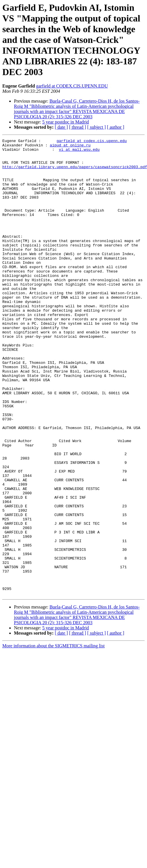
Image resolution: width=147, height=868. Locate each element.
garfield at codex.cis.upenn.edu (92, 141)
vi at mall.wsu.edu (79, 152)
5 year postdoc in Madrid (66, 122)
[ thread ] (78, 127)
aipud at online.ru (70, 147)
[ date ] (61, 127)
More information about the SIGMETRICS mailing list (53, 737)
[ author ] (116, 127)
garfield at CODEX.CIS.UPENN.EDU (72, 86)
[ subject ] (97, 127)
